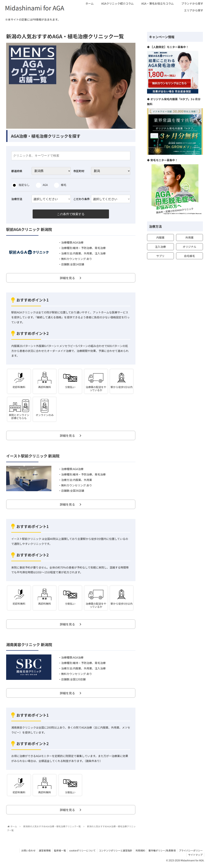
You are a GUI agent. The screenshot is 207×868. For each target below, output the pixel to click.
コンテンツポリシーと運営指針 (114, 853)
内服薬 (160, 237)
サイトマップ (195, 857)
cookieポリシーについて (81, 853)
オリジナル (189, 247)
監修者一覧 (58, 853)
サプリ (160, 256)
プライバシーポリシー (191, 853)
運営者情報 (43, 853)
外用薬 (189, 237)
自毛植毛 (189, 256)
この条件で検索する (71, 214)
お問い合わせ (26, 853)
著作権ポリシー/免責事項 (162, 853)
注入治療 (160, 247)
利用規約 (140, 853)
